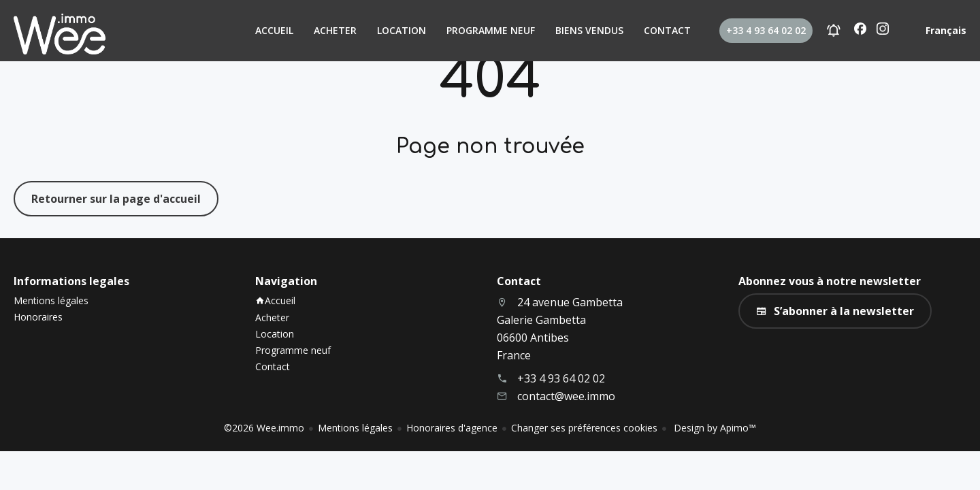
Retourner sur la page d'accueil (116, 199)
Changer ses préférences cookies (584, 428)
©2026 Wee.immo (264, 428)
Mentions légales (355, 428)
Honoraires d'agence (452, 428)
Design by (714, 428)
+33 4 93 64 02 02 (561, 378)
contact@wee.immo (566, 396)
